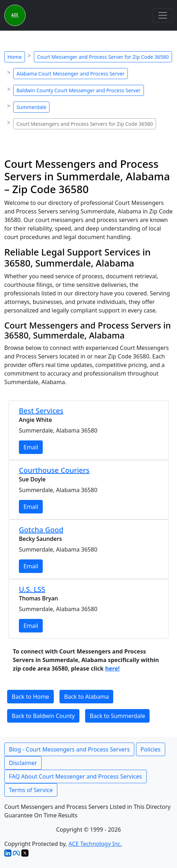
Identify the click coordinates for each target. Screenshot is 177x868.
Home (15, 57)
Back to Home (30, 697)
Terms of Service (31, 790)
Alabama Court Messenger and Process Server (70, 74)
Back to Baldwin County (43, 716)
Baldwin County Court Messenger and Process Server (79, 90)
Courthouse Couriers (54, 470)
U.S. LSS (32, 589)
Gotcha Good (41, 530)
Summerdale (31, 107)
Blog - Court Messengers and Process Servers (69, 749)
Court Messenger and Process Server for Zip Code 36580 (103, 57)
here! (112, 668)
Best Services (41, 411)
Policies (151, 749)
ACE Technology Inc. (95, 844)
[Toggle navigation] (163, 15)
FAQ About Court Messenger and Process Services (76, 776)
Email (31, 447)
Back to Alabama (86, 697)
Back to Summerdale (117, 716)
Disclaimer (23, 763)
